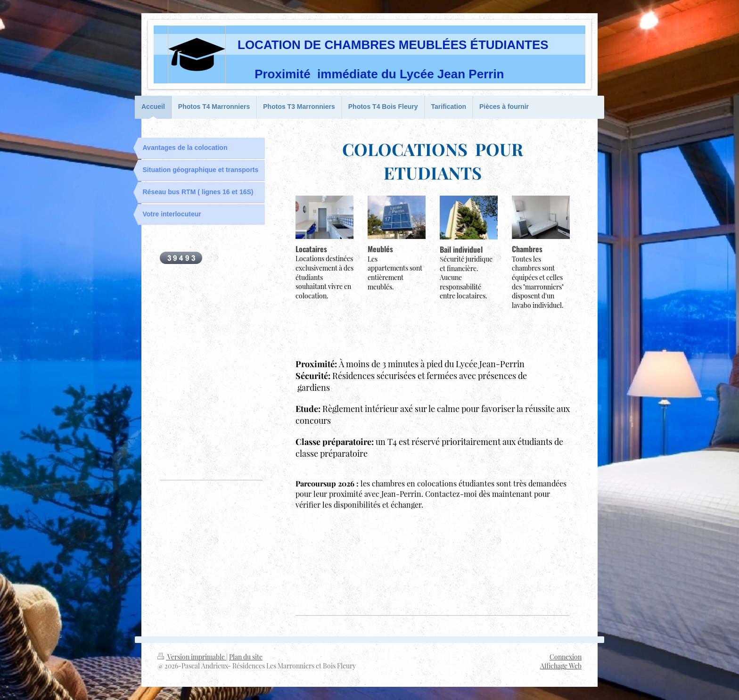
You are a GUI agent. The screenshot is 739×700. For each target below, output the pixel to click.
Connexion (566, 657)
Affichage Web (561, 666)
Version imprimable (192, 657)
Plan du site (246, 657)
